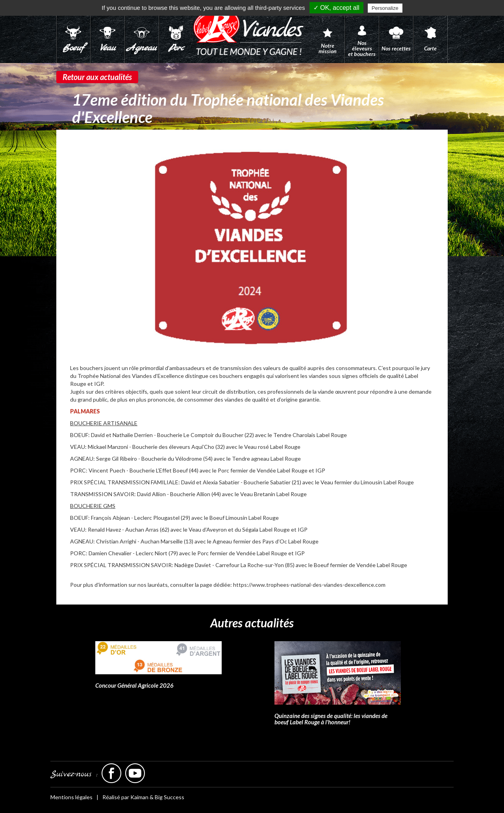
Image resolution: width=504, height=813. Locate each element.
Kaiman (139, 797)
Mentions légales (71, 797)
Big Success (170, 797)
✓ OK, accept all (336, 8)
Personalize (385, 8)
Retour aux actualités (97, 77)
